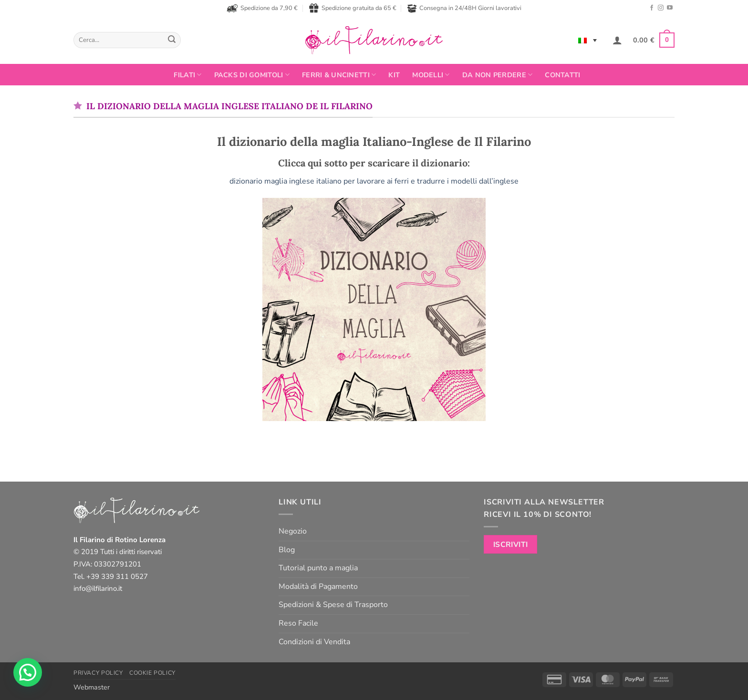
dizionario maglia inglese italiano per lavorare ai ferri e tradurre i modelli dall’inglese (374, 181)
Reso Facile (298, 623)
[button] (617, 40)
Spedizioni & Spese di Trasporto (333, 605)
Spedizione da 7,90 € (262, 8)
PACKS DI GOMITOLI (252, 75)
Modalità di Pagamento (318, 587)
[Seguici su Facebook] (652, 8)
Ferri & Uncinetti (339, 75)
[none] (587, 40)
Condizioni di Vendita (314, 642)
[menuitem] (587, 40)
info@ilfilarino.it (98, 588)
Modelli (431, 75)
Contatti (562, 75)
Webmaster (92, 687)
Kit (394, 75)
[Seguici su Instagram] (661, 8)
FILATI (187, 75)
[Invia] (172, 40)
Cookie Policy (152, 673)
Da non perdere (498, 75)
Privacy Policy (98, 673)
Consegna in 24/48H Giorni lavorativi (464, 8)
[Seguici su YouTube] (670, 8)
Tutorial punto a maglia (318, 568)
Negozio (293, 531)
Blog (287, 550)
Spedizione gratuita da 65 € (353, 8)
